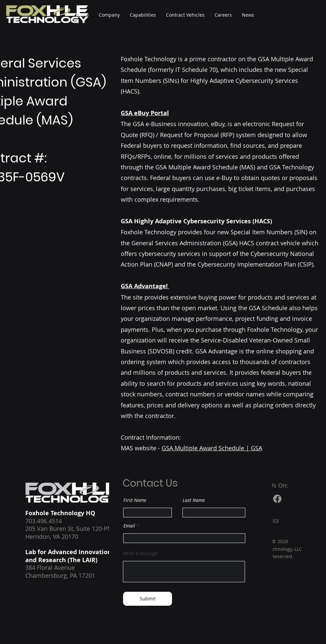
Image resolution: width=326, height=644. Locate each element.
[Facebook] (277, 499)
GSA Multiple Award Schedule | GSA (212, 448)
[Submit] (148, 599)
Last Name (194, 500)
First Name (135, 500)
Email (129, 526)
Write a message (140, 553)
